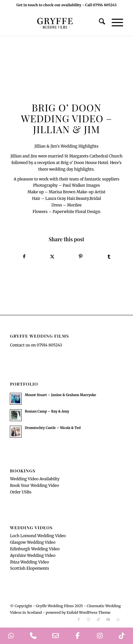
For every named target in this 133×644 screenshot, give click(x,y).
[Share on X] (52, 257)
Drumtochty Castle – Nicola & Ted (53, 428)
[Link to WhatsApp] (118, 619)
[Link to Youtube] (108, 619)
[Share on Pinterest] (81, 257)
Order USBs (21, 492)
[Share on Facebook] (24, 257)
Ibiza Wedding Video (29, 562)
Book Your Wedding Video (34, 485)
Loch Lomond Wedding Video (38, 536)
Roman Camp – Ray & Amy (47, 411)
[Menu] (114, 23)
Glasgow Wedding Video (33, 542)
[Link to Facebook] (79, 619)
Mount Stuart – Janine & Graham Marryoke (60, 395)
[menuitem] (99, 23)
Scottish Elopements (29, 568)
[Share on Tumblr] (109, 257)
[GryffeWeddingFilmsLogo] (55, 23)
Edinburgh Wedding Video (35, 549)
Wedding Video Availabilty (35, 479)
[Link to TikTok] (99, 619)
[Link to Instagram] (89, 619)
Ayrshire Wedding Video (33, 555)
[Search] (99, 23)
